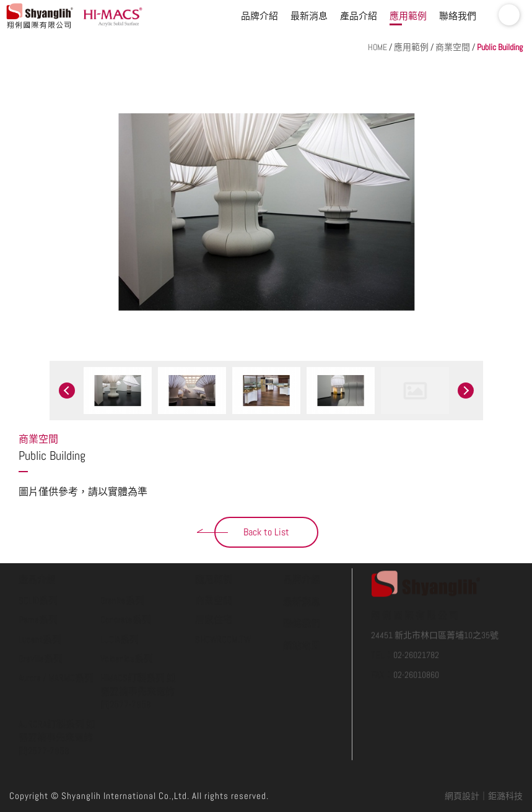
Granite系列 (122, 553)
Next (466, 391)
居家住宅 (214, 572)
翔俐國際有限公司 (40, 16)
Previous (67, 391)
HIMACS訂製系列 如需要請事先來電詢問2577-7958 (138, 644)
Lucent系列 (40, 592)
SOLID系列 (38, 553)
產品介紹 (359, 16)
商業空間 (453, 47)
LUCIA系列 (120, 592)
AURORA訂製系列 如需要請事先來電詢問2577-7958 (57, 690)
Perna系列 (38, 572)
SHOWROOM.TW (223, 592)
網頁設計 (462, 796)
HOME (377, 47)
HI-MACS (115, 16)
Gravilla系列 (41, 611)
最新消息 (309, 16)
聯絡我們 (458, 16)
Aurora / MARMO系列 (56, 630)
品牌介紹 (259, 16)
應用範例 (408, 16)
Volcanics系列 (127, 611)
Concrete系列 (126, 572)
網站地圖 (302, 598)
